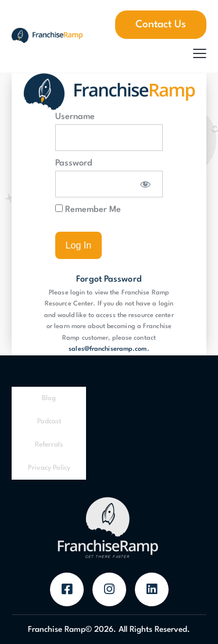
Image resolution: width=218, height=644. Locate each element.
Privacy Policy (49, 468)
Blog (49, 398)
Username (75, 117)
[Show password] (146, 184)
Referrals (49, 445)
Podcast (49, 422)
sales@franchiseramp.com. (109, 349)
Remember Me (88, 209)
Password (74, 163)
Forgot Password (109, 280)
